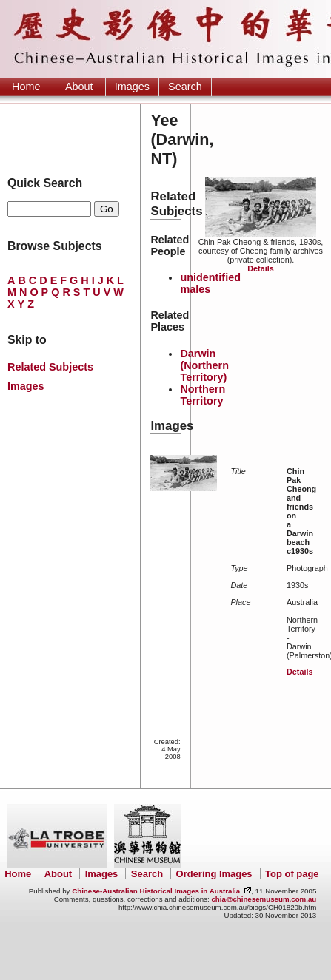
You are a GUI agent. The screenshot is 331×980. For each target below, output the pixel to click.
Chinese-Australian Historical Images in (156, 891)
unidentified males (210, 283)
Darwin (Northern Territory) (204, 365)
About (79, 87)
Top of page (292, 874)
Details (260, 268)
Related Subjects (50, 367)
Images (132, 87)
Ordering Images (214, 874)
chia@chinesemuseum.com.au (264, 899)
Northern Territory (203, 395)
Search (185, 87)
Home (26, 87)
